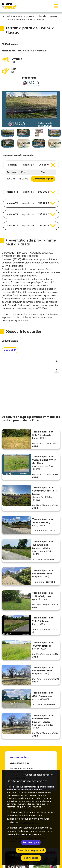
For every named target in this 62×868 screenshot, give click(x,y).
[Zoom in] (57, 361)
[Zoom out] (57, 366)
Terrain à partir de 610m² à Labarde (43, 433)
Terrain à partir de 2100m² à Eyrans (43, 595)
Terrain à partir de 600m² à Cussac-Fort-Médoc (45, 491)
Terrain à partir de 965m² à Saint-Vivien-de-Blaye (45, 460)
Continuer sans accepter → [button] (40, 775)
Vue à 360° (10, 350)
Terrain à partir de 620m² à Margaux (43, 572)
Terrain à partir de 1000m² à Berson (43, 644)
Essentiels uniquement (31, 850)
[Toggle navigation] (56, 6)
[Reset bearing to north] (57, 370)
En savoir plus (31, 842)
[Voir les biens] (31, 165)
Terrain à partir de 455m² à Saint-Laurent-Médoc (43, 545)
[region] (31, 380)
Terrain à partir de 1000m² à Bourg (43, 521)
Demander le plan (43, 179)
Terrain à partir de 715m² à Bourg (43, 619)
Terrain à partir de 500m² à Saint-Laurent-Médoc (43, 719)
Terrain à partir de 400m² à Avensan (43, 694)
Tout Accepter (31, 858)
